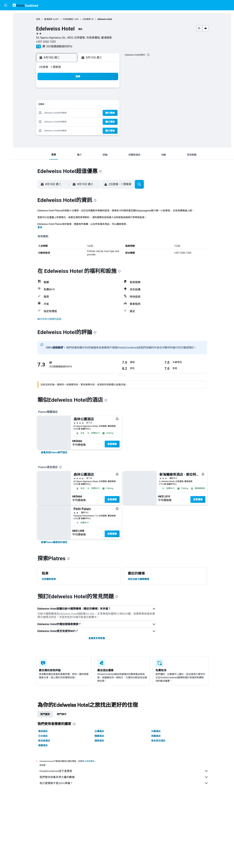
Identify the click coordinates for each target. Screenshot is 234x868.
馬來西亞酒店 (159, 741)
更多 (41, 227)
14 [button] (103, 105)
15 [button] (111, 105)
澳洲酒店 (44, 731)
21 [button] (103, 113)
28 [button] (103, 121)
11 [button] (79, 105)
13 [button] (95, 105)
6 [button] (95, 97)
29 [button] (111, 121)
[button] (6, 5)
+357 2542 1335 (47, 42)
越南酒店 (100, 741)
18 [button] (79, 113)
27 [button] (95, 121)
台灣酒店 (100, 731)
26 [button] (87, 121)
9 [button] (63, 105)
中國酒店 (157, 731)
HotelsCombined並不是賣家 (125, 771)
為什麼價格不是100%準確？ (125, 783)
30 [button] (63, 129)
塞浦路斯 (49, 19)
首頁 (39, 19)
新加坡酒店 (45, 741)
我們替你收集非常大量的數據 (125, 777)
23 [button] (63, 121)
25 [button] (79, 121)
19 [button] (87, 113)
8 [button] (111, 97)
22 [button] (111, 113)
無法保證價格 (89, 761)
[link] (55, 452)
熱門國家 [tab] (46, 714)
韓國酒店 (100, 736)
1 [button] (111, 89)
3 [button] (71, 97)
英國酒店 (157, 736)
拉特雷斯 (87, 19)
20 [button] (95, 113)
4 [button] (79, 97)
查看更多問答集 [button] (97, 638)
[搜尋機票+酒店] (6, 37)
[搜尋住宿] (6, 23)
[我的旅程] (6, 53)
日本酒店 (44, 736)
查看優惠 (113, 444)
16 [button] (63, 113)
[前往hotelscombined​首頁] (25, 5)
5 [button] (87, 97)
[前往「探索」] (6, 44)
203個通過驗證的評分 (60, 46)
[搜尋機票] (6, 15)
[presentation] (149, 55)
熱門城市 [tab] (62, 714)
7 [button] (103, 97)
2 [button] (63, 97)
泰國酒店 (44, 745)
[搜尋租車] (6, 30)
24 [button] (71, 121)
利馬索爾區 (69, 19)
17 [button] (71, 113)
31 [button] (71, 129)
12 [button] (87, 105)
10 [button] (71, 105)
